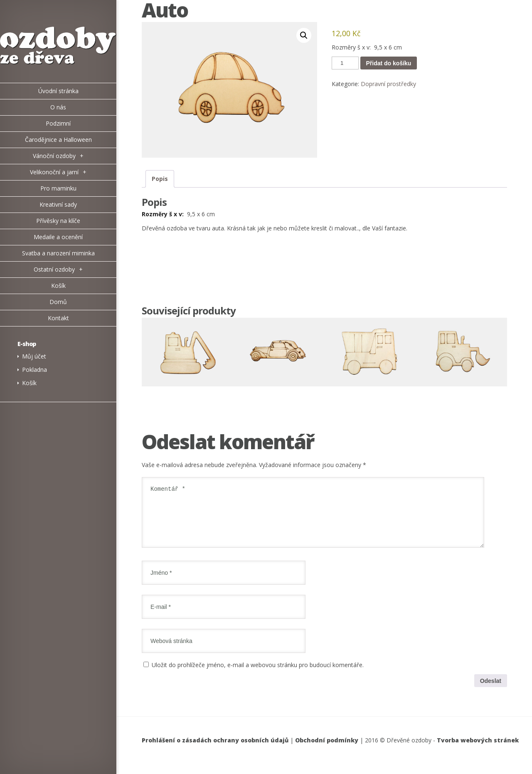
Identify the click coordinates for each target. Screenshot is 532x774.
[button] (304, 35)
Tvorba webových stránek (478, 750)
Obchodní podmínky (327, 750)
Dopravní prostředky (388, 84)
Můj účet (34, 356)
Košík (29, 383)
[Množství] (345, 63)
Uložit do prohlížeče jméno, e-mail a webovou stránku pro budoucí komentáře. (258, 675)
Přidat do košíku (389, 63)
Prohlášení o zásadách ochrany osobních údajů (215, 750)
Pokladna (34, 370)
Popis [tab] (160, 179)
